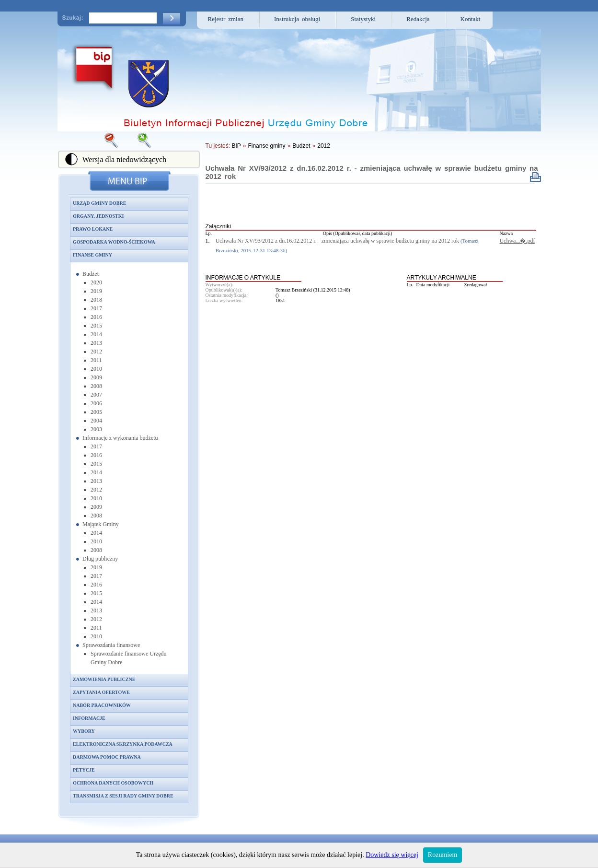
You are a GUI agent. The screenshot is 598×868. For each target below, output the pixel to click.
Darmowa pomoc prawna (107, 757)
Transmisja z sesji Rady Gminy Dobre (123, 796)
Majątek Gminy (101, 524)
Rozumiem (443, 855)
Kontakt (471, 19)
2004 (96, 421)
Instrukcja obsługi (297, 19)
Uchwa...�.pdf (517, 241)
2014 (96, 334)
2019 (96, 291)
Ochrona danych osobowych (113, 783)
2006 (96, 403)
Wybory (84, 731)
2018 (96, 300)
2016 (96, 317)
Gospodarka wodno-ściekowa (114, 242)
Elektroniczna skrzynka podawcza (123, 744)
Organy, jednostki (98, 216)
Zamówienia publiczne (104, 679)
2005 (96, 412)
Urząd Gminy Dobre (99, 203)
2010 (96, 369)
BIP (236, 146)
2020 (96, 282)
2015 (96, 326)
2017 (96, 308)
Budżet (91, 274)
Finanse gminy (92, 255)
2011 (96, 360)
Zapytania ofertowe (101, 692)
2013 (96, 343)
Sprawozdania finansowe (111, 645)
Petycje (84, 770)
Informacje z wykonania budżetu (120, 438)
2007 (96, 395)
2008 (96, 386)
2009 (96, 377)
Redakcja (418, 19)
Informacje (89, 718)
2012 (96, 352)
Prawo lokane (93, 229)
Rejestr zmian (226, 19)
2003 (96, 429)
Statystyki (363, 19)
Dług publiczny (100, 559)
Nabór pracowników (102, 705)
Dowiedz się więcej (392, 855)
